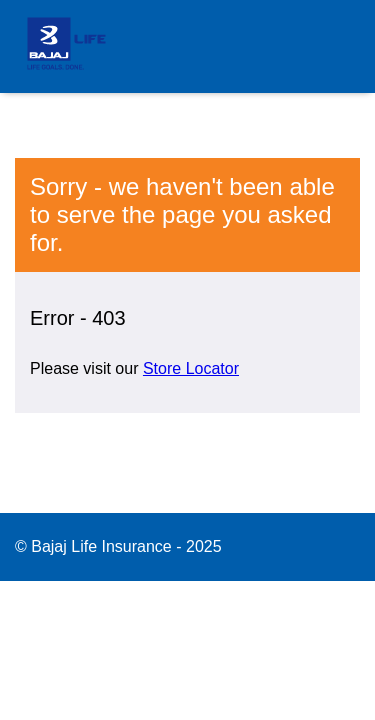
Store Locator (191, 368)
